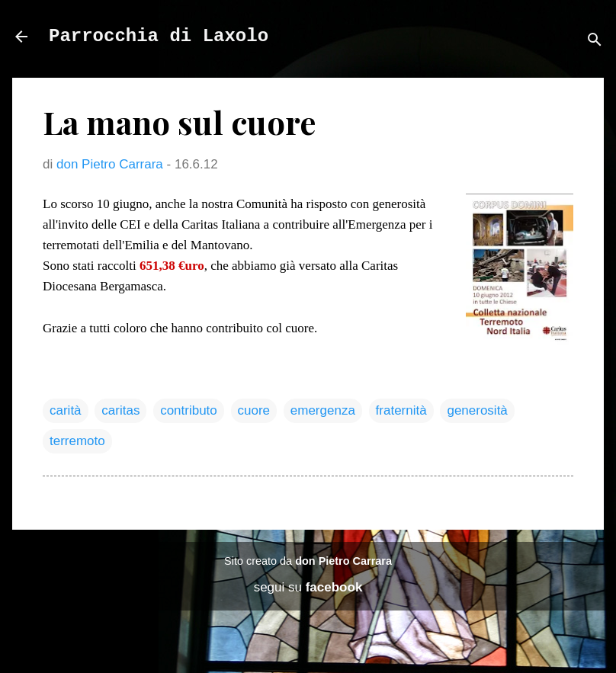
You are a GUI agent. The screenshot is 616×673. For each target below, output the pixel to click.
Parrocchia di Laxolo (159, 36)
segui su (308, 587)
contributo (189, 410)
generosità (477, 410)
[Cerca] (595, 42)
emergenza (323, 410)
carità (66, 410)
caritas (120, 410)
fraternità (401, 410)
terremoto (77, 441)
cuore (254, 410)
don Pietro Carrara (343, 561)
